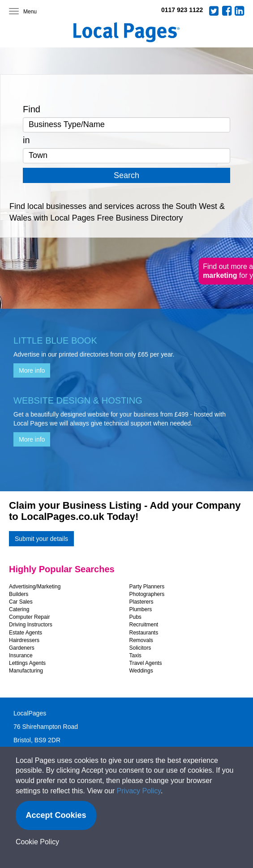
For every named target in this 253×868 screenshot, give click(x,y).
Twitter (214, 11)
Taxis (135, 655)
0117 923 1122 (182, 10)
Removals (141, 640)
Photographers (147, 594)
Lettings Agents (27, 663)
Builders (19, 594)
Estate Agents (26, 633)
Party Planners (147, 587)
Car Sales (21, 602)
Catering (19, 609)
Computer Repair (29, 617)
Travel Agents (146, 663)
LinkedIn (240, 11)
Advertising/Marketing (35, 587)
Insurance (21, 655)
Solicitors (140, 648)
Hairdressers (24, 640)
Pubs (135, 617)
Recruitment (144, 625)
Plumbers (141, 609)
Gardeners (22, 648)
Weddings (141, 671)
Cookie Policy (37, 842)
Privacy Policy (139, 791)
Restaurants (144, 633)
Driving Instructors (31, 625)
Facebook (227, 11)
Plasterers (142, 602)
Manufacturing (26, 671)
